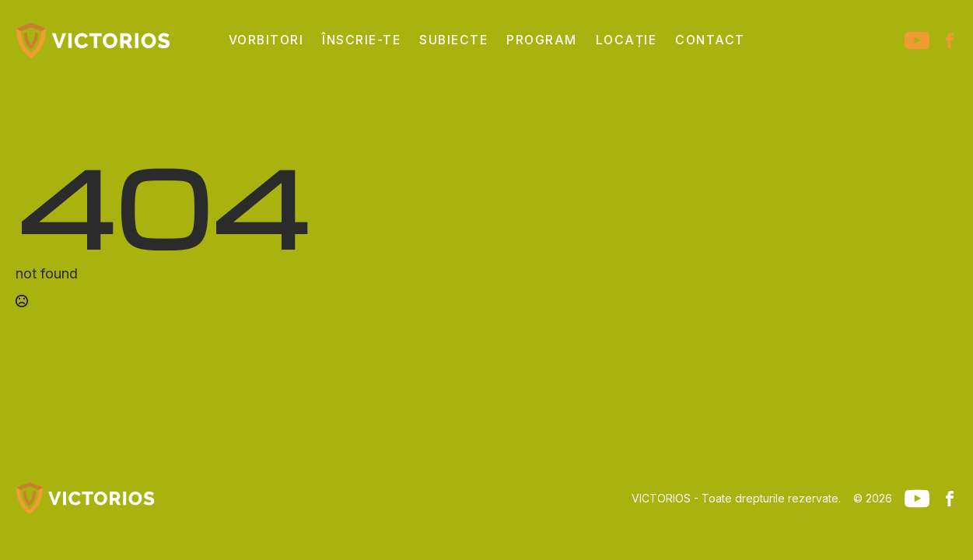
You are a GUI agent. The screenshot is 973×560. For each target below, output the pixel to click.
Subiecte (453, 40)
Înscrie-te (361, 40)
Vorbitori (266, 40)
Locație (626, 40)
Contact (710, 40)
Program (542, 40)
